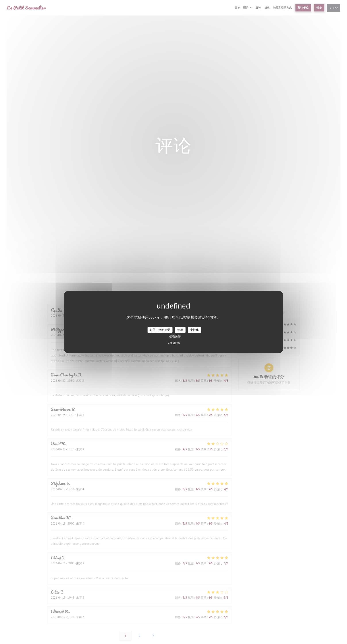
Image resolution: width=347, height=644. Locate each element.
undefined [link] (174, 342)
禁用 (180, 330)
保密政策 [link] (175, 336)
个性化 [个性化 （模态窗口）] (194, 330)
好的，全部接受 (160, 330)
